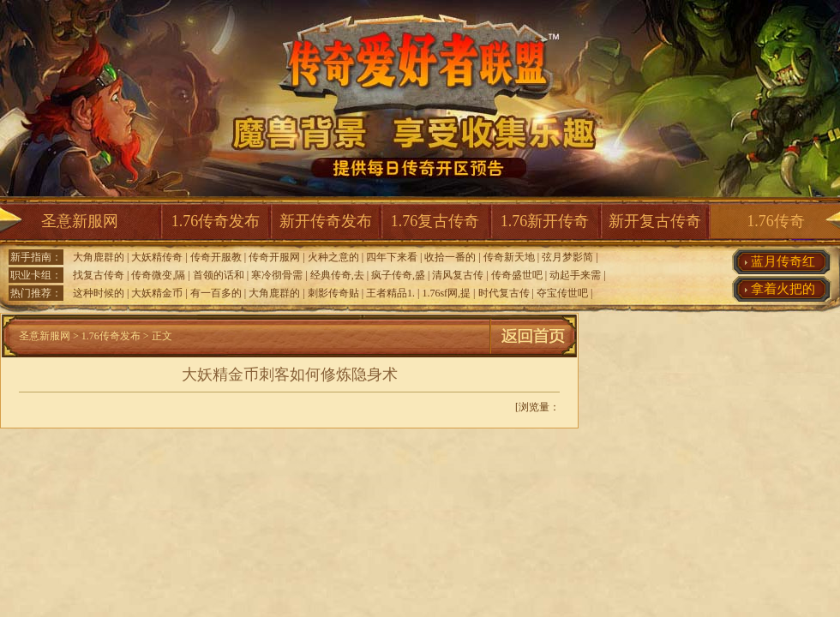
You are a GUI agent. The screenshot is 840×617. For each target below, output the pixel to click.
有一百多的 (216, 293)
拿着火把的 (783, 289)
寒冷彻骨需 (277, 275)
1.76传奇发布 (216, 221)
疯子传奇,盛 (398, 275)
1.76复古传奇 (435, 221)
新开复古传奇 (655, 221)
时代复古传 (504, 293)
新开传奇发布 (326, 221)
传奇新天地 (509, 257)
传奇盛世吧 (517, 275)
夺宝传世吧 (562, 293)
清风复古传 (458, 275)
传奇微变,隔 (158, 275)
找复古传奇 (99, 275)
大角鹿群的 (99, 257)
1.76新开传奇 (545, 221)
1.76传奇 (776, 221)
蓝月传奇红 (783, 261)
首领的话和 (219, 275)
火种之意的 (333, 257)
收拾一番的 (450, 257)
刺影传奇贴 (333, 293)
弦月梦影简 (567, 257)
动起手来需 (575, 275)
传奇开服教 (216, 257)
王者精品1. (390, 293)
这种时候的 (99, 293)
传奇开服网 (274, 257)
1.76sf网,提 (446, 293)
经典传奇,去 (337, 275)
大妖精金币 (157, 293)
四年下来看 (392, 257)
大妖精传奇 (157, 257)
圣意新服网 (80, 221)
